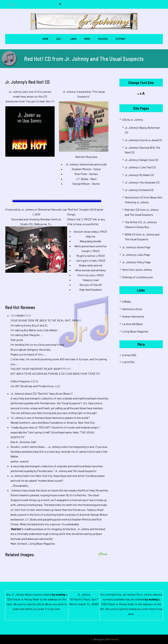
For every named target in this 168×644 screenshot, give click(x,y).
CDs (59, 39)
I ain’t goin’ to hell (86, 261)
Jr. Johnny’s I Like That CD (140, 167)
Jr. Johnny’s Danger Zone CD (141, 160)
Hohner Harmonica (133, 316)
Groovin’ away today (86, 231)
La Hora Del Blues (132, 324)
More (87, 39)
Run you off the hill (90, 285)
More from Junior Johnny (137, 270)
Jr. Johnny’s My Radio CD (139, 175)
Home (46, 39)
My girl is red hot (86, 256)
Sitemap (121, 39)
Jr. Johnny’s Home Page (136, 247)
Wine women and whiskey (90, 270)
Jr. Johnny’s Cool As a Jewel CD (143, 140)
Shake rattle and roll (90, 265)
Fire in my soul (86, 275)
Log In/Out (128, 362)
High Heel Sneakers (90, 290)
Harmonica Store (132, 309)
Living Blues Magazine (135, 331)
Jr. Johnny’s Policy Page (136, 262)
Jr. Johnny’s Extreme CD (139, 190)
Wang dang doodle (90, 241)
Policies (103, 39)
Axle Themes (112, 639)
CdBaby (127, 301)
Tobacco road (90, 280)
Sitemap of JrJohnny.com (138, 277)
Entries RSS (129, 355)
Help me (90, 236)
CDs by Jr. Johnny (132, 120)
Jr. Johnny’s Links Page (136, 255)
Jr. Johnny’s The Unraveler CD (142, 182)
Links (73, 39)
